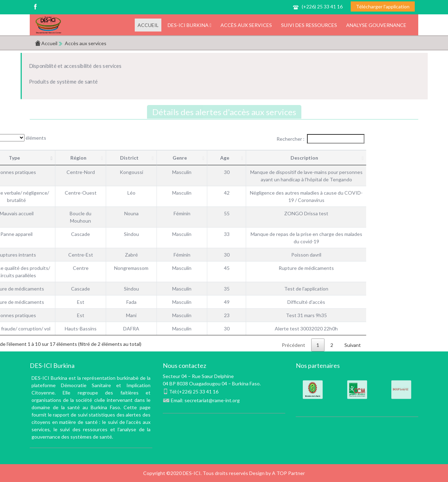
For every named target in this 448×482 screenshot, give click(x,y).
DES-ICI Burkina (190, 25)
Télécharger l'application (383, 6)
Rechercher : (280, 139)
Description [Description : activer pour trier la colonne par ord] (263, 158)
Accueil (148, 25)
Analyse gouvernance (376, 25)
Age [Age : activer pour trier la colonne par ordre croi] (184, 158)
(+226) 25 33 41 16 (322, 6)
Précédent (253, 345)
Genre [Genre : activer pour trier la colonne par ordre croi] (139, 158)
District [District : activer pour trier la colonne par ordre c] (88, 158)
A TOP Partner (288, 473)
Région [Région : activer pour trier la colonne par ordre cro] (38, 158)
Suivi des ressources (309, 25)
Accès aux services (246, 25)
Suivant (312, 345)
